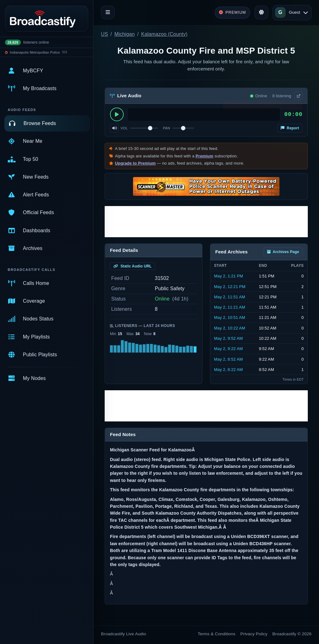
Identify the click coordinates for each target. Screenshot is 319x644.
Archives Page (283, 252)
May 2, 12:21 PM (230, 287)
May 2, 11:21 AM (230, 307)
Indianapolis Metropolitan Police (35, 52)
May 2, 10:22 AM (230, 328)
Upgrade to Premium (135, 163)
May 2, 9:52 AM (229, 338)
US (105, 34)
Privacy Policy (254, 634)
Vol (124, 128)
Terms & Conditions (217, 634)
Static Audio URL (133, 266)
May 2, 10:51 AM (230, 317)
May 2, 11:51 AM (230, 297)
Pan (167, 128)
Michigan (124, 34)
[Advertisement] (206, 222)
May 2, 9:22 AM (229, 349)
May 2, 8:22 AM (229, 370)
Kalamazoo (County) (164, 34)
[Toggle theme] (261, 12)
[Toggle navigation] (108, 12)
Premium (205, 156)
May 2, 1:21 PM (229, 276)
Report (290, 128)
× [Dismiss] (298, 107)
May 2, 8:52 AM (229, 359)
